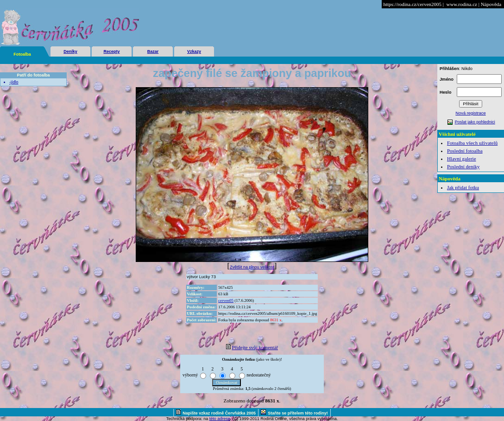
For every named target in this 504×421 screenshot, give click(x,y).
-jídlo (14, 82)
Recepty (111, 51)
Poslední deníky (463, 166)
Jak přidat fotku (463, 187)
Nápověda (491, 4)
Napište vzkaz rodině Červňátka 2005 (219, 413)
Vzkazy (194, 51)
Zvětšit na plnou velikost (252, 267)
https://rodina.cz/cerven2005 (412, 4)
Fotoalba (22, 54)
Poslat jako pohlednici (475, 122)
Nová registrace (470, 113)
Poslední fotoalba (465, 151)
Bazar (153, 51)
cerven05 (226, 300)
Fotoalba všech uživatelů (472, 143)
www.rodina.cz (461, 4)
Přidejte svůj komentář (255, 347)
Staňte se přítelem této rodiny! (298, 413)
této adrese (220, 419)
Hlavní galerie (462, 159)
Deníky (70, 51)
